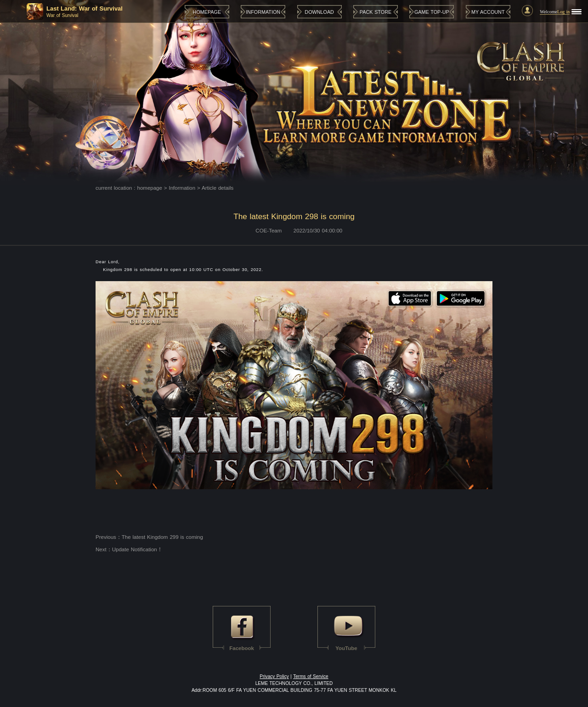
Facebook (242, 648)
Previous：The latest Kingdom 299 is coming (149, 537)
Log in (563, 12)
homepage (150, 188)
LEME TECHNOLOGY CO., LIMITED (294, 683)
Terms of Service (311, 676)
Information (182, 188)
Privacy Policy (274, 676)
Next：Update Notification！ (129, 549)
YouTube (346, 648)
